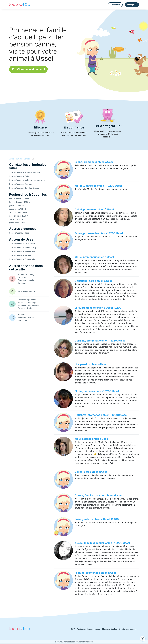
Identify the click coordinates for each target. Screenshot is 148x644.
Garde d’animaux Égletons (21, 184)
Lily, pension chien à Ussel (91, 364)
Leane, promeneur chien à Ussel (94, 162)
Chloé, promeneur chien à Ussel (94, 209)
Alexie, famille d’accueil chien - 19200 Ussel (102, 543)
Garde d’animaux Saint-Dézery (23, 248)
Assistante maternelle (28, 318)
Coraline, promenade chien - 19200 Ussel (100, 341)
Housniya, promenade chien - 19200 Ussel (101, 415)
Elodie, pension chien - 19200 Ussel (97, 391)
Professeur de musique (28, 305)
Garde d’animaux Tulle (19, 176)
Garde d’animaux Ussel (19, 233)
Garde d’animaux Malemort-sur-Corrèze (27, 180)
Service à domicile (26, 280)
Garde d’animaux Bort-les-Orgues (24, 188)
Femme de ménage (27, 274)
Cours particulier (25, 308)
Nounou (21, 315)
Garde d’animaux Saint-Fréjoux (23, 251)
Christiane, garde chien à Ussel (94, 281)
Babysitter (22, 320)
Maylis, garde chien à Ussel (92, 439)
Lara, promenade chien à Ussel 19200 (98, 308)
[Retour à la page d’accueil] (20, 5)
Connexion (115, 5)
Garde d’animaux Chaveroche (22, 259)
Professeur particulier (28, 300)
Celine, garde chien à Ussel (91, 472)
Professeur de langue (27, 302)
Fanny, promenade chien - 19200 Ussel (99, 233)
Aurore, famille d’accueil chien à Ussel (98, 495)
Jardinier (22, 277)
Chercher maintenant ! (28, 69)
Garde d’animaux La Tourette (22, 244)
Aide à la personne (26, 291)
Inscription (132, 5)
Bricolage (22, 283)
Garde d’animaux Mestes (20, 255)
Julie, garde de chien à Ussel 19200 (97, 519)
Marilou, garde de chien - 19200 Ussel (98, 186)
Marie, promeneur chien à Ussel (94, 257)
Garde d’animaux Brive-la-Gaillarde (25, 172)
